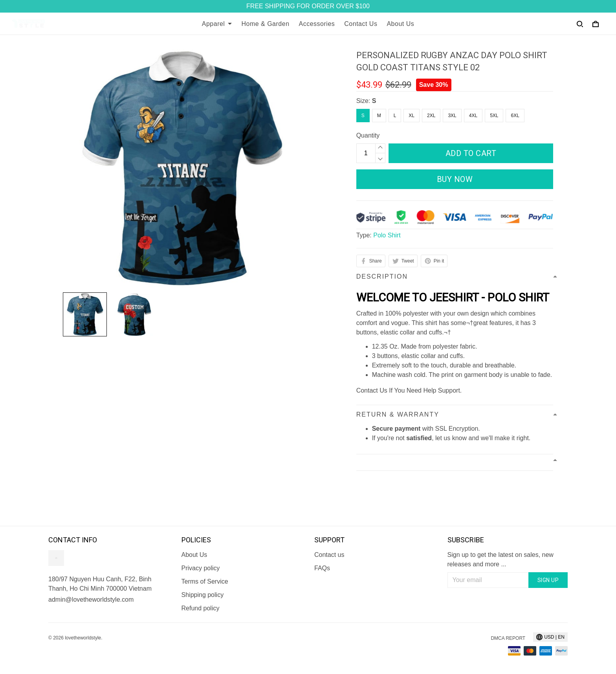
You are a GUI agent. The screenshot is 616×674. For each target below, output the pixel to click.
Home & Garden (265, 24)
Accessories (317, 24)
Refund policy (201, 608)
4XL (473, 116)
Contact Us (361, 24)
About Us (400, 24)
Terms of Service (205, 581)
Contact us (329, 555)
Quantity (368, 135)
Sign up (548, 580)
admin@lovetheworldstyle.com (91, 600)
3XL (452, 116)
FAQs (322, 568)
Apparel (217, 24)
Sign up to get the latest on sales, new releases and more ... (500, 559)
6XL (515, 116)
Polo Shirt (387, 235)
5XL (494, 116)
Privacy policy (201, 568)
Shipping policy (203, 595)
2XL (431, 116)
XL (412, 116)
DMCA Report (508, 638)
